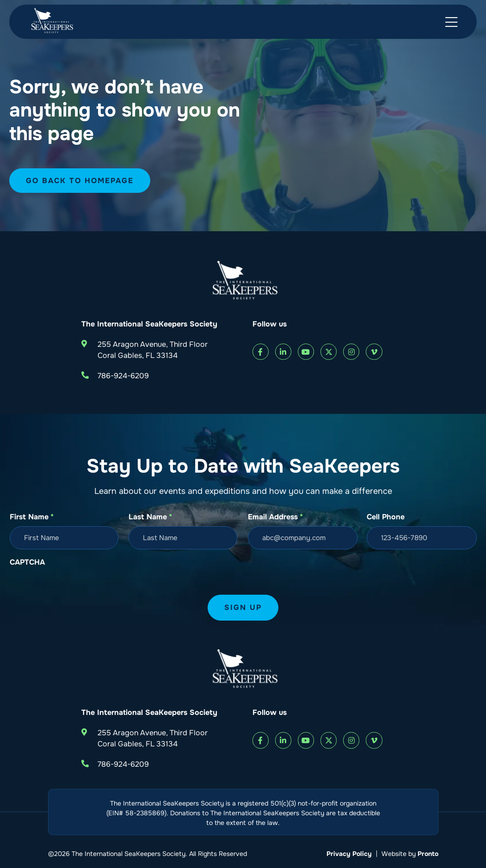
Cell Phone (386, 517)
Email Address (275, 517)
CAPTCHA (27, 562)
